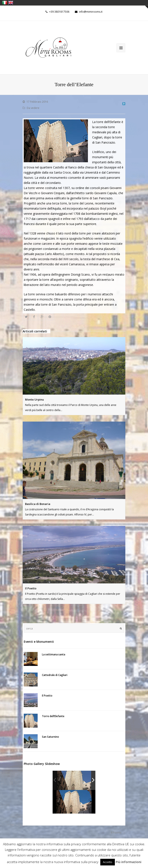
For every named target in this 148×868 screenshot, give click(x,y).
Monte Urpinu (34, 399)
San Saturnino (50, 737)
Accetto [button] (108, 862)
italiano (5, 3)
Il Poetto (31, 588)
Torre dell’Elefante (53, 716)
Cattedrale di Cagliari (55, 675)
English (11, 3)
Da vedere (33, 108)
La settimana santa (54, 654)
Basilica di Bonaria (38, 504)
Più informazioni (129, 862)
